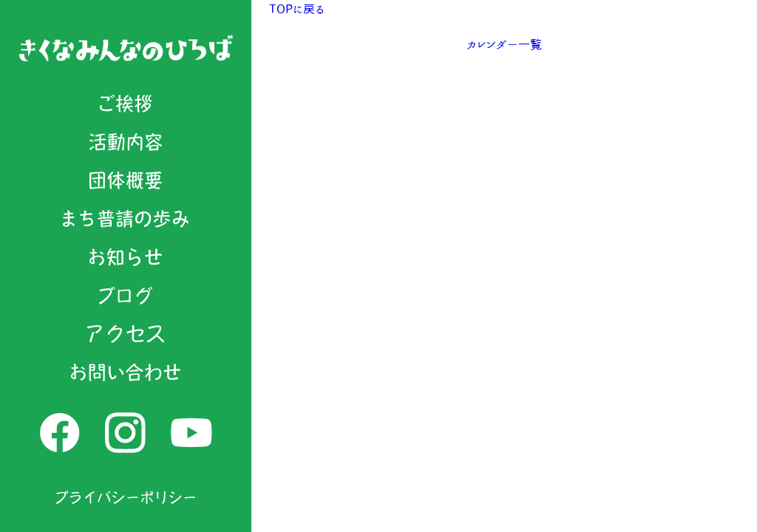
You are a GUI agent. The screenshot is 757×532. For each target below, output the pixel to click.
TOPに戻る (297, 9)
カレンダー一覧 (504, 44)
